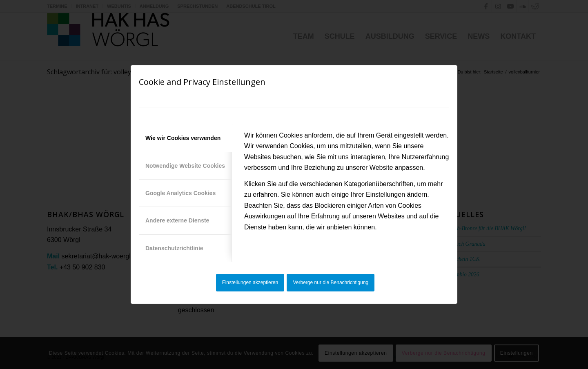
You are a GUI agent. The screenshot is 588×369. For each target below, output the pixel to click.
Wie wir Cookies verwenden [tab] (183, 138)
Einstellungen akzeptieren (250, 282)
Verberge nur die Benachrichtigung (331, 282)
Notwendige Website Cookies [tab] (185, 166)
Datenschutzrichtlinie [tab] (174, 248)
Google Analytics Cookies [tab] (180, 193)
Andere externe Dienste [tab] (177, 220)
